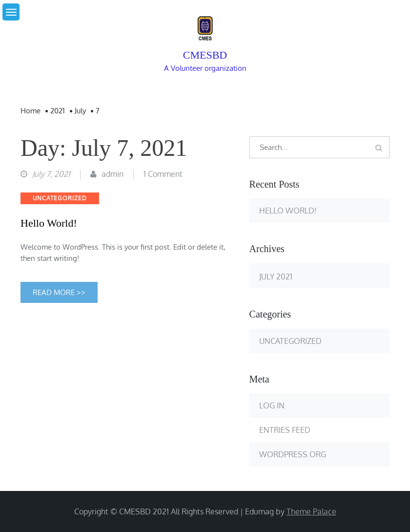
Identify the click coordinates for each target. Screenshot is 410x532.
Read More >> (59, 292)
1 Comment (163, 174)
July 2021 (276, 276)
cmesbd (205, 55)
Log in (272, 405)
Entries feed (285, 430)
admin (113, 174)
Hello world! (49, 223)
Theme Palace (311, 511)
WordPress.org (293, 454)
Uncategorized (60, 198)
